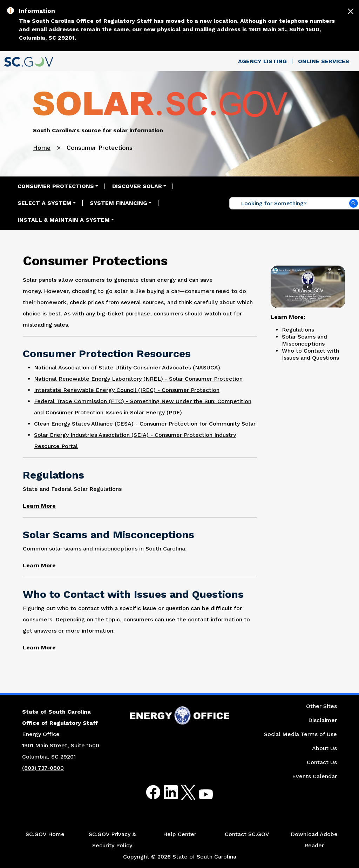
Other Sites (321, 706)
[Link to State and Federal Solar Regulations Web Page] (39, 506)
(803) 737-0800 (43, 768)
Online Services (324, 61)
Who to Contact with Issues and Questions (310, 354)
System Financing (118, 203)
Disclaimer (323, 720)
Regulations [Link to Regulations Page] (298, 330)
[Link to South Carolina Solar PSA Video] (308, 286)
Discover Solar (137, 186)
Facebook (148, 792)
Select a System (45, 203)
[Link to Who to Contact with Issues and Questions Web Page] (39, 647)
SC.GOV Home (45, 834)
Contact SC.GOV (247, 834)
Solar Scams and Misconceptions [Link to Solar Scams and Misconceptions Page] (304, 340)
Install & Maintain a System (64, 220)
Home (42, 148)
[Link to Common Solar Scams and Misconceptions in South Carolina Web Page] (39, 565)
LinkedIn (165, 792)
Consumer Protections (56, 186)
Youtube (200, 797)
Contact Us (322, 762)
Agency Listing (262, 61)
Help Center (180, 834)
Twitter (182, 792)
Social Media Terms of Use (300, 734)
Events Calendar (314, 776)
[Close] (351, 11)
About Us (324, 748)
